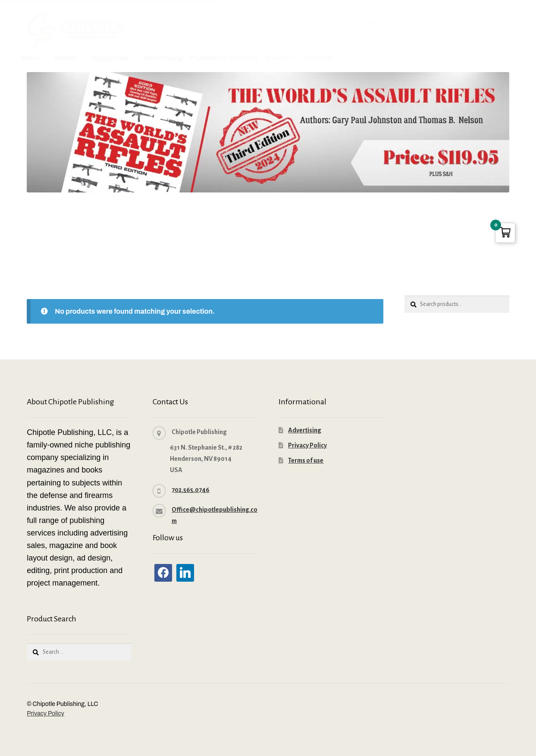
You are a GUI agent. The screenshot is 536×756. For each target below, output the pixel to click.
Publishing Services (224, 58)
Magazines (110, 58)
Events (278, 58)
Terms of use (306, 460)
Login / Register (386, 22)
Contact (318, 58)
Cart (369, 28)
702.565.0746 (191, 489)
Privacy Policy (307, 444)
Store (30, 58)
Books (65, 58)
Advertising (163, 58)
